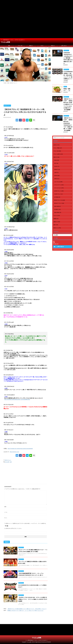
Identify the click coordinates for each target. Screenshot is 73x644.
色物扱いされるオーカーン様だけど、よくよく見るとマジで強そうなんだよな (25, 611)
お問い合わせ (64, 46)
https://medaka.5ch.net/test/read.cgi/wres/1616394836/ (20, 449)
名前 (5, 507)
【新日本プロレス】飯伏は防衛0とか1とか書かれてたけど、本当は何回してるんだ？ (27, 609)
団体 (9, 46)
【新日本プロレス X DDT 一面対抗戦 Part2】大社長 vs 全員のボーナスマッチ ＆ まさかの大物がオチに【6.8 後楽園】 (68, 104)
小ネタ (42, 46)
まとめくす (56, 244)
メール (6, 512)
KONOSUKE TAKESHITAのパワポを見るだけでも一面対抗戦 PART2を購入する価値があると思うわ (68, 58)
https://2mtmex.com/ (14, 452)
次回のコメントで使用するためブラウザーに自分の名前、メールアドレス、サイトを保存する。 (26, 523)
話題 (11, 462)
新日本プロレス (8, 460)
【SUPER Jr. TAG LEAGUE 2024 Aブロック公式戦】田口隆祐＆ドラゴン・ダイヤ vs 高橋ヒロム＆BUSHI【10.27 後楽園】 (33, 599)
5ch (54, 241)
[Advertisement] (36, 10)
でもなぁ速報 (5, 42)
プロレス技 (20, 46)
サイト (6, 518)
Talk (54, 242)
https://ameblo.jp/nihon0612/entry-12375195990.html (17, 399)
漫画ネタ (31, 46)
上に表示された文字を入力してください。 (13, 528)
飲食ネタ (53, 46)
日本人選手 (7, 462)
